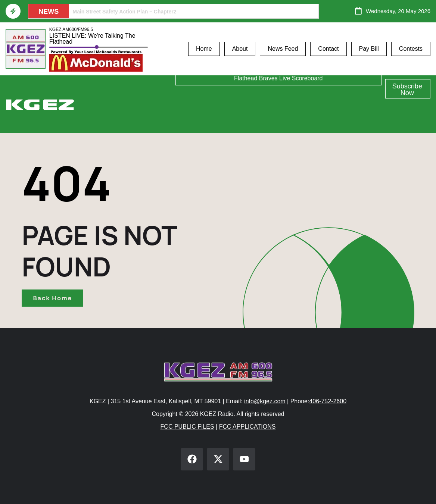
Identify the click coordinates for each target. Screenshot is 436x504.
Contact (328, 49)
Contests (411, 49)
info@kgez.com (265, 401)
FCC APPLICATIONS (247, 427)
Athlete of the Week (278, 86)
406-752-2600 (328, 401)
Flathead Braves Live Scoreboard (278, 122)
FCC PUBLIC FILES (187, 427)
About (240, 49)
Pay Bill (369, 49)
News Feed (283, 49)
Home (204, 49)
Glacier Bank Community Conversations (278, 104)
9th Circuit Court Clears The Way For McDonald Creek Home (148, 12)
